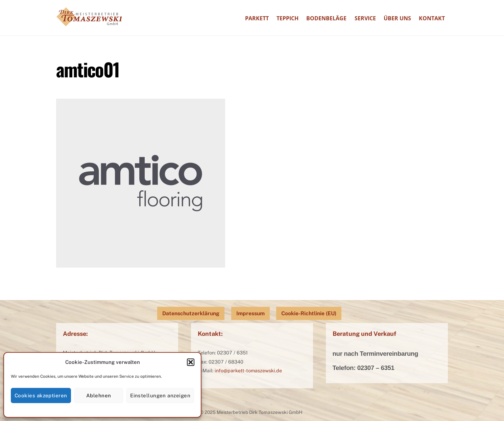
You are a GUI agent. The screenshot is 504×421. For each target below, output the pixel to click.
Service (365, 18)
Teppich (287, 18)
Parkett (257, 18)
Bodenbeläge (326, 18)
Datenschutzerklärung (191, 313)
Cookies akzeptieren (41, 395)
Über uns (397, 18)
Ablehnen (99, 395)
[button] (191, 362)
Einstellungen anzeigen (160, 395)
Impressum (250, 313)
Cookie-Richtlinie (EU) (309, 313)
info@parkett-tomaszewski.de (248, 370)
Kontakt (432, 18)
